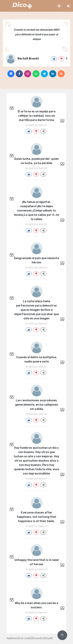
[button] (59, 6)
